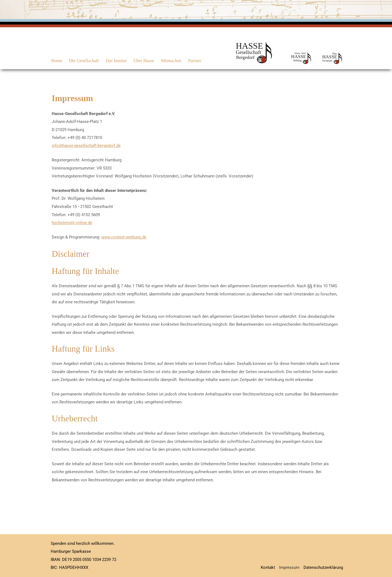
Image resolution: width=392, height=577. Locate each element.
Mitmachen (167, 61)
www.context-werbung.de (124, 237)
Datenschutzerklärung (323, 567)
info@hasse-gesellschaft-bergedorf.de (86, 146)
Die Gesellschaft (82, 61)
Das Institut (114, 61)
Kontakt (268, 567)
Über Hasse (141, 61)
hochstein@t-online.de (72, 223)
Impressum (289, 567)
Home (56, 61)
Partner (190, 61)
